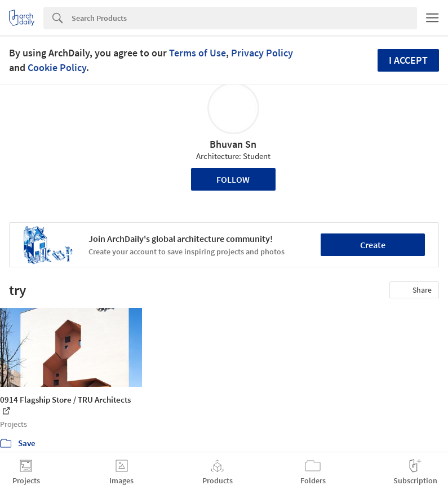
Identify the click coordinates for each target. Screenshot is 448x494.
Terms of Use (198, 53)
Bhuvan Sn (233, 144)
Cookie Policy (57, 67)
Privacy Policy (262, 53)
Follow (233, 179)
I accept (408, 60)
